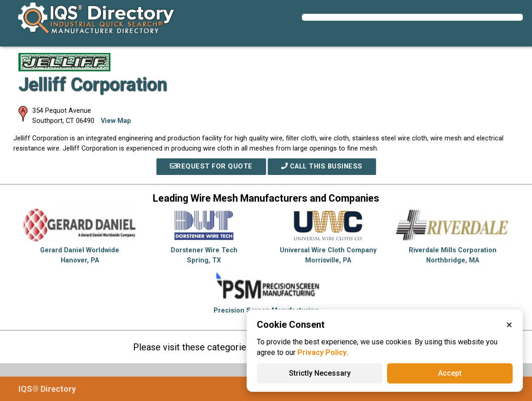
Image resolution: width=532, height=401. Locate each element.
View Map (116, 121)
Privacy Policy (322, 352)
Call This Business (322, 166)
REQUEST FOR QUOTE (211, 166)
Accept (450, 373)
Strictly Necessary (320, 373)
